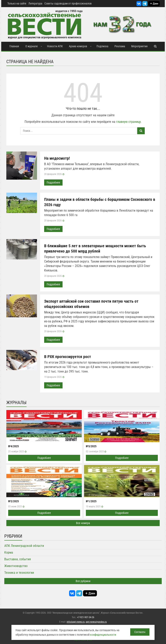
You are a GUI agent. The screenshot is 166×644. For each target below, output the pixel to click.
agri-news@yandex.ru (96, 622)
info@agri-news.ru (76, 622)
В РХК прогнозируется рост (68, 357)
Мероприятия (139, 46)
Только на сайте (17, 3)
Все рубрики (83, 581)
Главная (14, 46)
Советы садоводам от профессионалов (68, 3)
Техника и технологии (19, 573)
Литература (35, 3)
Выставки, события (18, 559)
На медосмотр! (57, 158)
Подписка (102, 46)
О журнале (32, 46)
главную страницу (128, 122)
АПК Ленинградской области (24, 546)
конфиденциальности (103, 635)
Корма (9, 552)
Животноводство (16, 566)
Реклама (120, 46)
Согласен (140, 632)
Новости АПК (55, 46)
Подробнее (53, 182)
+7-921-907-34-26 (86, 617)
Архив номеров (78, 46)
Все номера (83, 523)
